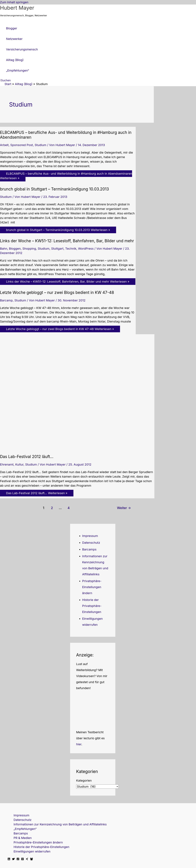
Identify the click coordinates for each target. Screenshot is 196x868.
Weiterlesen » (66, 176)
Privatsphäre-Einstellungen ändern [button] (92, 587)
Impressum (90, 536)
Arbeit (4, 145)
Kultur (19, 464)
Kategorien (84, 781)
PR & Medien (23, 838)
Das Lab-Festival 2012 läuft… (27, 457)
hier (79, 744)
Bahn (4, 249)
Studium (41, 145)
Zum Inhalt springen (14, 2)
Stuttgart (57, 249)
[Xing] (27, 859)
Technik (71, 249)
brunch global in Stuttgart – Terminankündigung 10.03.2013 (54, 189)
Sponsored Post (22, 145)
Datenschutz (91, 543)
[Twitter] (13, 859)
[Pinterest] (22, 859)
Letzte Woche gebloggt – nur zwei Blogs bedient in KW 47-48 (57, 292)
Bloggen (15, 249)
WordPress (86, 249)
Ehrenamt (7, 464)
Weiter (124, 508)
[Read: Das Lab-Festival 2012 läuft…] (77, 449)
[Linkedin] (9, 859)
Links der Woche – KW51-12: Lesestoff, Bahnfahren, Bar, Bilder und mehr (67, 241)
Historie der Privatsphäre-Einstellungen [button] (92, 606)
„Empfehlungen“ (25, 829)
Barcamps (89, 549)
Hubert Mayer (17, 8)
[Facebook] (18, 859)
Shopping (29, 249)
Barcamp (6, 300)
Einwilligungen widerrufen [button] (32, 851)
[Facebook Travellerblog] (32, 859)
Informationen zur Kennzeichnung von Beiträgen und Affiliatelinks (60, 824)
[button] (5, 80)
